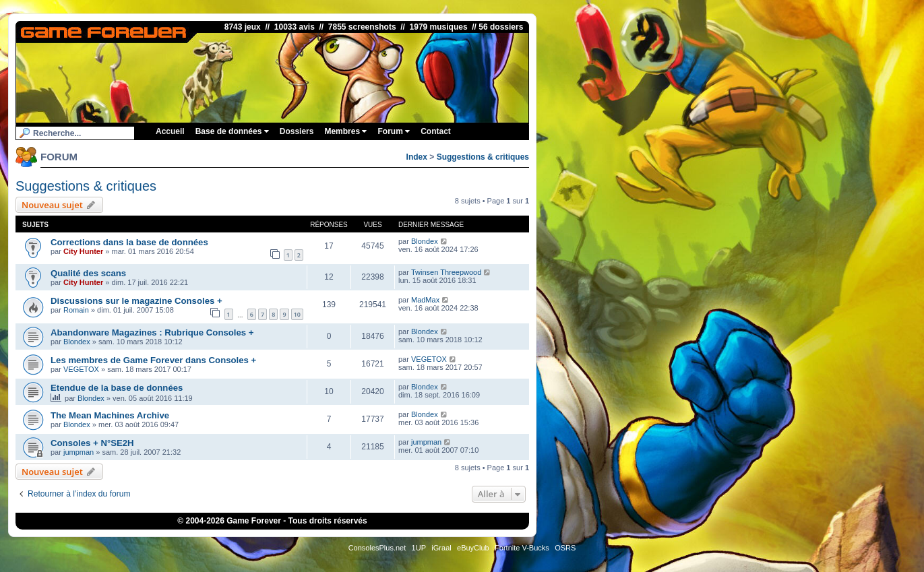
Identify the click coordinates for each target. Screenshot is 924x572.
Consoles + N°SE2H (92, 443)
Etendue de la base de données (117, 388)
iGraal (441, 548)
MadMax (425, 300)
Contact (436, 131)
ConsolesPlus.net (377, 548)
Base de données (232, 131)
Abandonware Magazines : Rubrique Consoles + (152, 332)
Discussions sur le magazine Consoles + (136, 301)
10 (297, 314)
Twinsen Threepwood (446, 272)
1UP (419, 548)
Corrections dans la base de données (129, 242)
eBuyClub (473, 548)
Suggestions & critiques (483, 157)
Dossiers (297, 131)
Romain (76, 310)
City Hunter (83, 251)
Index (417, 157)
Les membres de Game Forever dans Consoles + (153, 360)
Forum (394, 131)
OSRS (565, 548)
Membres (345, 131)
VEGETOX (81, 369)
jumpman (79, 452)
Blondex (425, 241)
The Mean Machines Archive (110, 415)
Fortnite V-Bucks (522, 548)
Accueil (170, 131)
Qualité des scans (88, 273)
